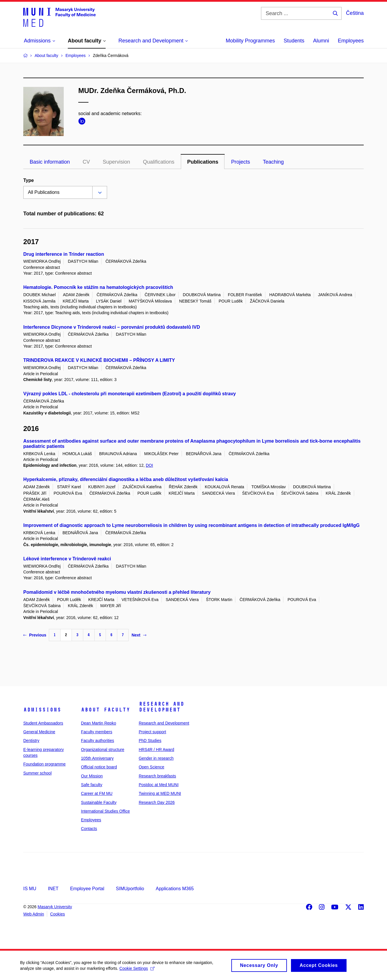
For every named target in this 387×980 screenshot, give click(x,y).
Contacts (89, 829)
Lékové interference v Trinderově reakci (67, 559)
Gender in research (156, 758)
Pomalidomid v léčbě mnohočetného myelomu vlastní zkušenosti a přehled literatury (117, 592)
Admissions (42, 710)
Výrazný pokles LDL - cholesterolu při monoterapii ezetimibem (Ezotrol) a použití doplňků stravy (130, 394)
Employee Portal (87, 889)
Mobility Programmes (250, 41)
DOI (149, 465)
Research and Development (161, 707)
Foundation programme (45, 764)
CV (86, 162)
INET (53, 889)
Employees (351, 41)
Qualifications (159, 162)
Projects (240, 162)
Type (29, 180)
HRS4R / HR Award (157, 750)
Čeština (355, 13)
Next (139, 635)
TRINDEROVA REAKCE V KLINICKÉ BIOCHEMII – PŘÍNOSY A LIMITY (99, 360)
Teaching (273, 162)
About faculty (105, 710)
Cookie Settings (137, 971)
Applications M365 (175, 889)
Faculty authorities (97, 741)
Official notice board (99, 767)
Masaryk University (55, 907)
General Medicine (39, 732)
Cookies (57, 914)
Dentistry (31, 741)
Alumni (321, 41)
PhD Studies (150, 741)
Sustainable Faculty (99, 802)
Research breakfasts (157, 776)
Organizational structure (103, 750)
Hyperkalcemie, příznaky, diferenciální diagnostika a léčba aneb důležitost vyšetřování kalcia (126, 479)
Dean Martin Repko (98, 723)
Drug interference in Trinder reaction (64, 254)
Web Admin (34, 914)
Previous (35, 635)
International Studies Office (105, 811)
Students (294, 41)
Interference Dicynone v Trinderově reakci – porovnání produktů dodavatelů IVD (112, 327)
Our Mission (92, 776)
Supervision (116, 162)
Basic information (50, 162)
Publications (203, 162)
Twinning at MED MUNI (160, 793)
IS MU (30, 889)
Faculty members (96, 732)
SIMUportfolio (130, 889)
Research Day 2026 (157, 802)
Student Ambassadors (43, 723)
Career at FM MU (97, 793)
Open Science (152, 767)
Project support (152, 732)
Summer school (37, 773)
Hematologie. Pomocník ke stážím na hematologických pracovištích (98, 287)
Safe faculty (92, 785)
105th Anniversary (97, 758)
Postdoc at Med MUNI (159, 785)
